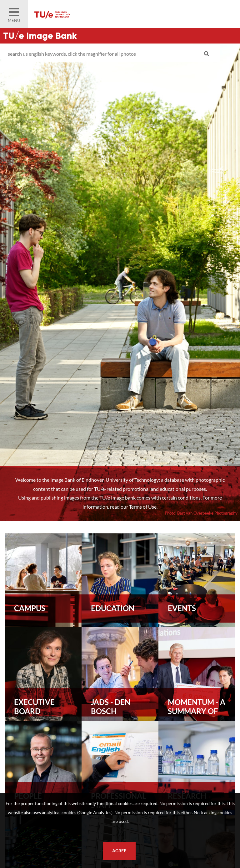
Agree (119, 851)
